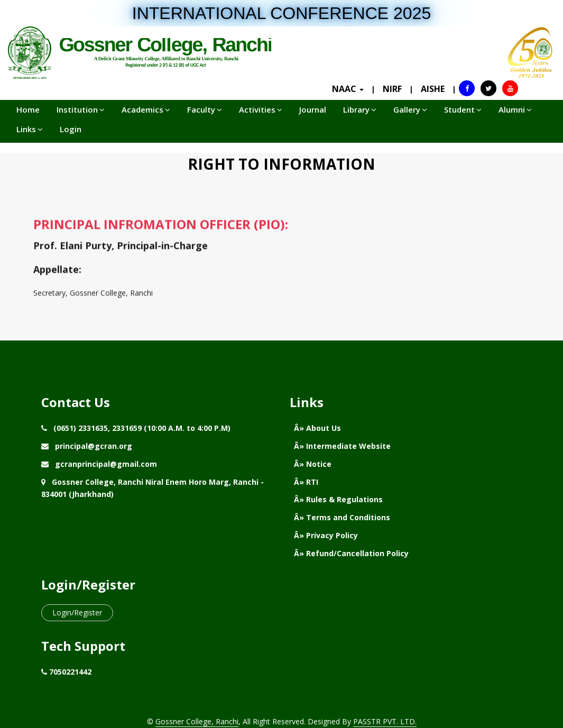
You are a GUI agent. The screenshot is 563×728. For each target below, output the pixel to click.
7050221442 (70, 672)
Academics (146, 109)
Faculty (205, 109)
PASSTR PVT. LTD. (385, 721)
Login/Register (77, 612)
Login (71, 129)
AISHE (433, 89)
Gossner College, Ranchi (197, 721)
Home (28, 109)
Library (360, 109)
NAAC (348, 89)
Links (30, 129)
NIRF (392, 89)
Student (463, 109)
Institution (81, 109)
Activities (261, 109)
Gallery (410, 109)
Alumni (515, 109)
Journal (313, 109)
